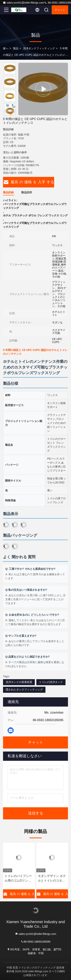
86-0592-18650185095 (36, 941)
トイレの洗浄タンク (51, 682)
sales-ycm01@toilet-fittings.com (23, 3)
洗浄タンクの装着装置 (19, 682)
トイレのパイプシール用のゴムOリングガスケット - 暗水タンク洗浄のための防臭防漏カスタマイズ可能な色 (18, 879)
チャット (60, 10)
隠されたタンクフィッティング (24, 690)
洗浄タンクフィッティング (39, 48)
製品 (16, 48)
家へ (6, 48)
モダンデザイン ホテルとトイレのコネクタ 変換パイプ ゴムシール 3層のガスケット (52, 879)
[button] (11, 114)
